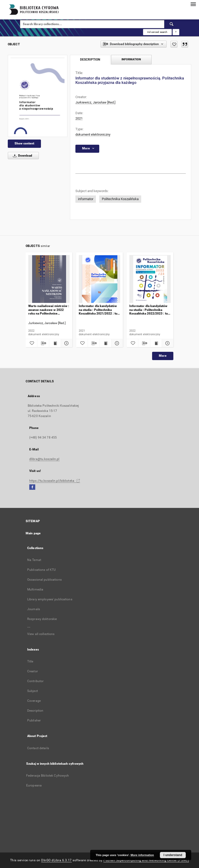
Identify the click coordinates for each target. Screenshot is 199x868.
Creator (33, 671)
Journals (34, 609)
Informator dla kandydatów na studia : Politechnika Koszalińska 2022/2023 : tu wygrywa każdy (149, 310)
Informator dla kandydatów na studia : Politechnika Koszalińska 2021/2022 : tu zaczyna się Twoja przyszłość (99, 310)
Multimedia (35, 589)
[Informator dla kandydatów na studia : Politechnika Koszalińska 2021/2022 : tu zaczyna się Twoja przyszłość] (99, 279)
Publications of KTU (41, 570)
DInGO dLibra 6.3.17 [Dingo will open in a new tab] (56, 860)
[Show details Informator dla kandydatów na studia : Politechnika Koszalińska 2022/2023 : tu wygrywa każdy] (167, 343)
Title (30, 661)
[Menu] (193, 4)
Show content (24, 143)
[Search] (172, 24)
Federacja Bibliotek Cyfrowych (48, 776)
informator (86, 199)
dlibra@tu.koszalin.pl (44, 459)
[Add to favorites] (174, 44)
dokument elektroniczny (93, 134)
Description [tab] (90, 60)
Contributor (35, 681)
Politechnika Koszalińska (120, 199)
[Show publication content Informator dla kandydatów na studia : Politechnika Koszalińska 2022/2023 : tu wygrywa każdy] (156, 343)
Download (22, 156)
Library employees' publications (50, 599)
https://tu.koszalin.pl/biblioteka (55, 481)
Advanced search (157, 32)
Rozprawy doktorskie (42, 619)
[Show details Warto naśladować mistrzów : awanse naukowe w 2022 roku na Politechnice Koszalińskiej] (66, 343)
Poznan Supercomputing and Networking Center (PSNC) (146, 860)
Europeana (34, 785)
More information (142, 855)
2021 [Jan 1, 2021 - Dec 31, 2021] (79, 118)
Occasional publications (44, 580)
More (163, 356)
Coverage (34, 701)
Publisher (34, 720)
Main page (33, 533)
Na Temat (34, 560)
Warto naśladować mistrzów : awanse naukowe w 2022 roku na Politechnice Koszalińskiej (49, 310)
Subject (33, 691)
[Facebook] (32, 487)
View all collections (41, 634)
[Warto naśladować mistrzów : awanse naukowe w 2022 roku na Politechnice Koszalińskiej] (49, 279)
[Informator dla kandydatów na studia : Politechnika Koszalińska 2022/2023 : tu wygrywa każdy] (150, 279)
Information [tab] (131, 59)
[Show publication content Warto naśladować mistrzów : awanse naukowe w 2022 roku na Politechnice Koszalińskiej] (55, 343)
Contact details (38, 748)
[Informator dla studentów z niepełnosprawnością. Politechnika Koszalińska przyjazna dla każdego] (38, 96)
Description (35, 711)
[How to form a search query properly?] (176, 32)
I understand (173, 855)
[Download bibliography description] (43, 343)
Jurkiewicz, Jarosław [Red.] (95, 102)
